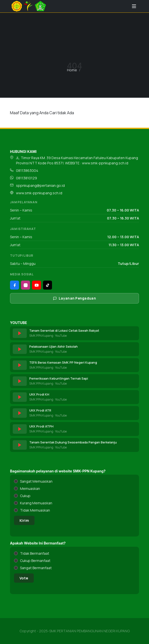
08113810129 (26, 178)
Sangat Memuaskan (36, 481)
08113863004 (27, 170)
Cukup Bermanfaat (35, 561)
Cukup (25, 496)
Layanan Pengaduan (74, 298)
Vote (24, 578)
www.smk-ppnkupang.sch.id (39, 193)
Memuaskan (30, 488)
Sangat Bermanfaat (36, 568)
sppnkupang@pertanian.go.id (40, 185)
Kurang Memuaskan (36, 503)
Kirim (24, 520)
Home (72, 70)
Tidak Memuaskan (35, 510)
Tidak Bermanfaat (35, 553)
